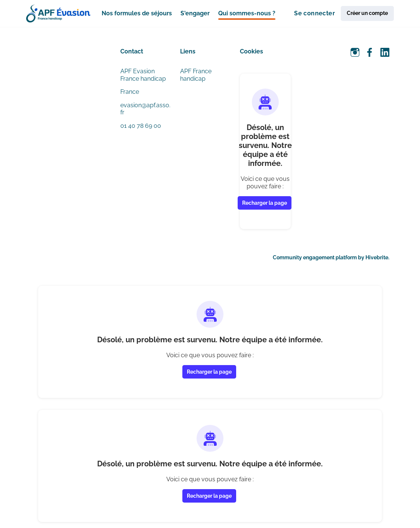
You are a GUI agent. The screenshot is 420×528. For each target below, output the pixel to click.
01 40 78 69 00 (141, 126)
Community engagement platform (315, 257)
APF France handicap (196, 75)
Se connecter (314, 13)
